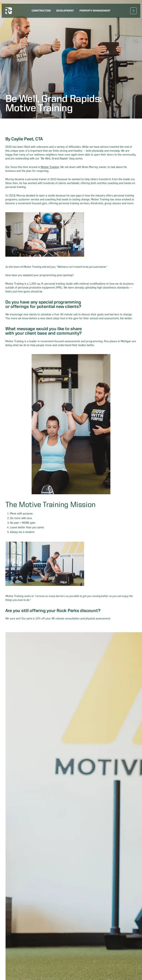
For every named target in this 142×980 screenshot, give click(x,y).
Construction (41, 11)
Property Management (95, 11)
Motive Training (50, 167)
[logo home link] (9, 11)
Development (65, 11)
